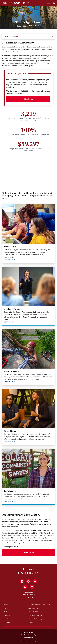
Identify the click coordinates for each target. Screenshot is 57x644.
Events (6, 608)
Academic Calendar (35, 615)
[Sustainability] (28, 477)
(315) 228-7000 (29, 597)
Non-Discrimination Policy (29, 635)
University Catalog (35, 619)
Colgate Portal (29, 637)
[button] (49, 3)
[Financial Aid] (28, 234)
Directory (7, 619)
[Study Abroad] (28, 417)
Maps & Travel (33, 612)
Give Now (28, 99)
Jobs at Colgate (34, 608)
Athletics (7, 615)
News (6, 605)
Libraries (7, 622)
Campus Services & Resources (39, 605)
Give (25, 26)
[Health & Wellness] (28, 357)
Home (19, 26)
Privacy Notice (28, 632)
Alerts (31, 622)
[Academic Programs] (28, 296)
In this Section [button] (11, 36)
